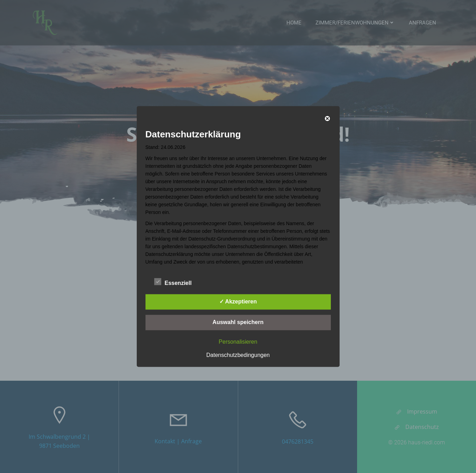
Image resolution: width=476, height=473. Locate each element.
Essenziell (173, 282)
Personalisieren (238, 342)
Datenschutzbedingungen (238, 355)
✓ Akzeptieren (238, 302)
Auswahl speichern (238, 322)
